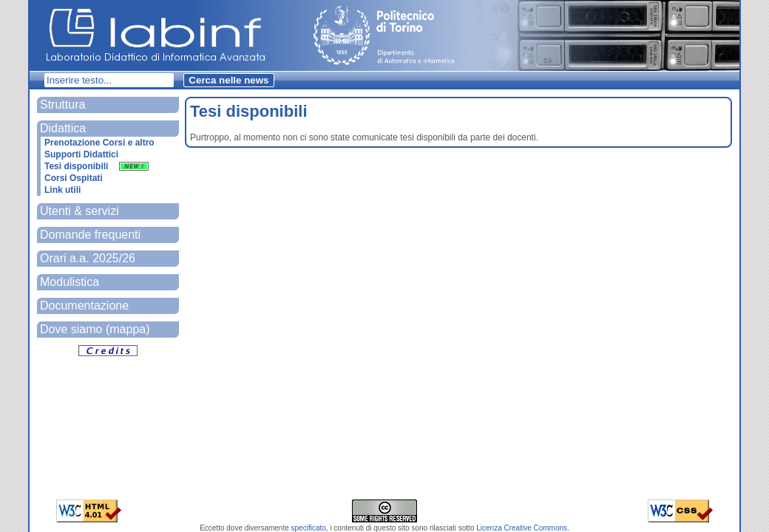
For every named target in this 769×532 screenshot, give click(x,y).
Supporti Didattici (81, 154)
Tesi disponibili (96, 166)
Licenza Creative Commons (522, 528)
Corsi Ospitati (74, 178)
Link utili (62, 190)
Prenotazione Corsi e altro (99, 143)
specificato (309, 528)
